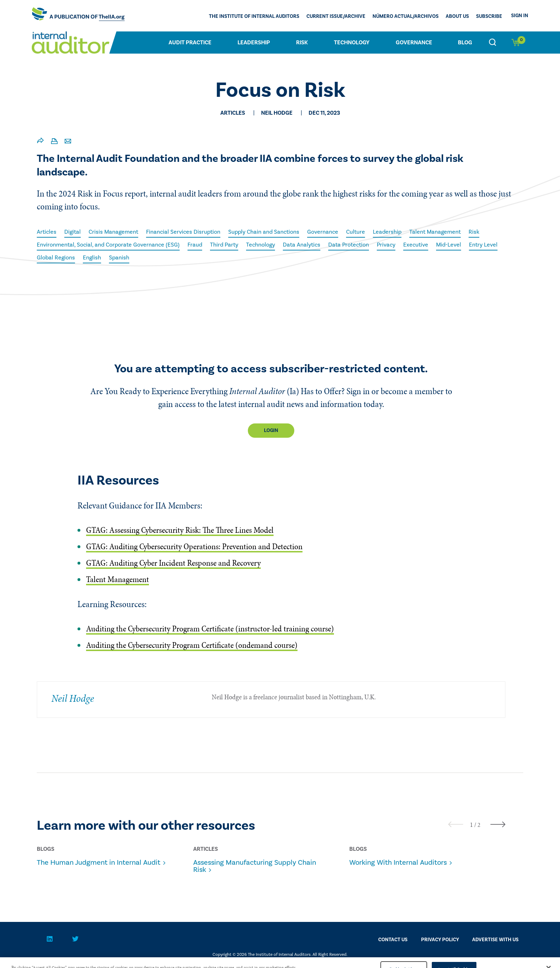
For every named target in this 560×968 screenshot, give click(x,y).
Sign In (520, 16)
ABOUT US (457, 16)
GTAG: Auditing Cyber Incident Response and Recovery (173, 563)
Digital (72, 232)
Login (271, 431)
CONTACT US (393, 940)
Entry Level (483, 245)
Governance (414, 43)
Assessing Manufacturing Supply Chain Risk (255, 866)
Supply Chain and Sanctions (264, 232)
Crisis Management (113, 232)
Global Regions (56, 258)
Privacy (386, 245)
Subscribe (489, 16)
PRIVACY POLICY (440, 940)
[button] (471, 825)
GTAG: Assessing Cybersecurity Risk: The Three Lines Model (180, 530)
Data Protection (349, 245)
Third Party (224, 245)
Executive (416, 245)
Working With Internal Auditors (398, 863)
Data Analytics (302, 245)
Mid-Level (449, 245)
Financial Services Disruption (183, 232)
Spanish (119, 258)
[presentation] (456, 824)
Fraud (195, 245)
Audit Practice (190, 43)
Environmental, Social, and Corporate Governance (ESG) (108, 245)
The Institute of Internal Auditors (254, 16)
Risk (302, 43)
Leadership (254, 43)
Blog (465, 43)
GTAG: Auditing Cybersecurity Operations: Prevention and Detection (194, 547)
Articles (47, 232)
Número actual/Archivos (406, 16)
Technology (352, 43)
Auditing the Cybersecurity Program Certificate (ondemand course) (192, 645)
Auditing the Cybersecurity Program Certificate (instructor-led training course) (210, 629)
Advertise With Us (495, 940)
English (92, 258)
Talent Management (435, 232)
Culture (356, 232)
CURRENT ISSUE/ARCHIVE (336, 16)
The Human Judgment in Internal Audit (99, 863)
